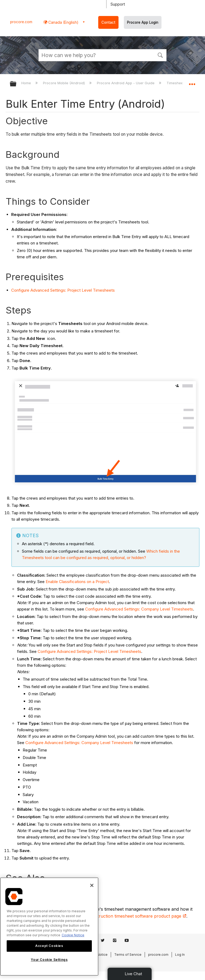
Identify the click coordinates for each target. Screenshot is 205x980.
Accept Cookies (49, 946)
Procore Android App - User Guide (126, 83)
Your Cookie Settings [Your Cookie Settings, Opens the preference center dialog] (49, 960)
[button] (160, 55)
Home (27, 83)
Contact (108, 22)
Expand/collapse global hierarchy (17, 84)
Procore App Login (143, 22)
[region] (49, 927)
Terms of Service (128, 955)
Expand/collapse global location (192, 82)
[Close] (92, 885)
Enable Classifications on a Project (77, 582)
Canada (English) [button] (63, 22)
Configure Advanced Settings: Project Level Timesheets (63, 290)
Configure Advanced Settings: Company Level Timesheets (139, 609)
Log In (180, 955)
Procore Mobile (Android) (64, 83)
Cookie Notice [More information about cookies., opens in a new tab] (73, 935)
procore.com (21, 22)
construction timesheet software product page (137, 916)
